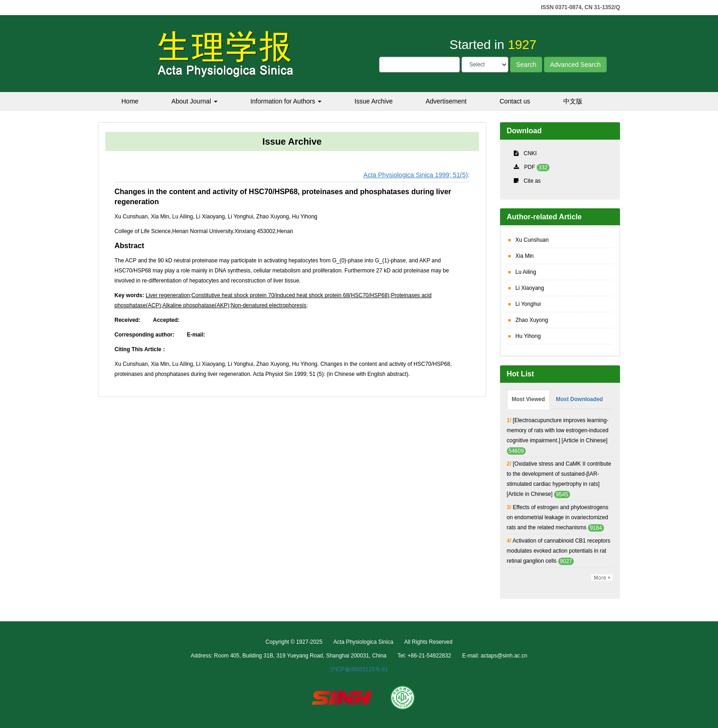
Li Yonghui (528, 304)
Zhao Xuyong (532, 320)
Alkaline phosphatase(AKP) (196, 305)
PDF (530, 167)
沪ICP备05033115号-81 (359, 669)
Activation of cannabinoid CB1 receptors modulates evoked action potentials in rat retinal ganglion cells (559, 551)
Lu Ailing (526, 272)
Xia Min (525, 256)
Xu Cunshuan (532, 240)
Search (526, 65)
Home (130, 101)
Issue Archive (373, 101)
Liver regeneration (168, 295)
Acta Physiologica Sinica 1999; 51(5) (416, 175)
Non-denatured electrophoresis (269, 305)
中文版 (573, 101)
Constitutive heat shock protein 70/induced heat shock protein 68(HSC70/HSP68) (290, 295)
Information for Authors (286, 101)
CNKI (530, 153)
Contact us (515, 101)
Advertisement (446, 101)
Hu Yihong (528, 336)
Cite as (532, 181)
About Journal (194, 101)
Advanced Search (575, 65)
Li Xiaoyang (530, 288)
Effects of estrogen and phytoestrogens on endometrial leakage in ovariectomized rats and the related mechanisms (558, 517)
